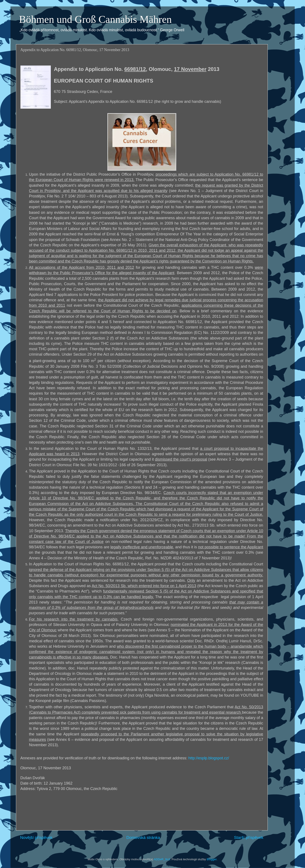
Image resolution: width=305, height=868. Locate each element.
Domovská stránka (143, 838)
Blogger (212, 859)
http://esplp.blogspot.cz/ (209, 758)
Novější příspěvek (36, 838)
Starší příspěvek (249, 838)
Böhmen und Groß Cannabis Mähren (95, 19)
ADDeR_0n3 (162, 859)
